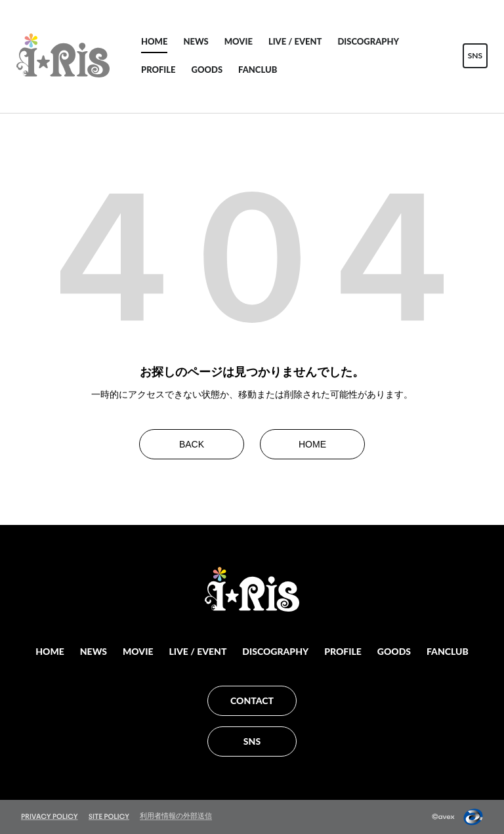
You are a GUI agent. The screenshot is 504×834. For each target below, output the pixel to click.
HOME (154, 41)
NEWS (196, 41)
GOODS (207, 70)
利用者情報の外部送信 (176, 816)
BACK (192, 444)
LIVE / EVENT (295, 41)
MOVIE (239, 41)
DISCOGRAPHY (368, 41)
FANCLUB (258, 70)
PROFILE (158, 70)
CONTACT (252, 700)
